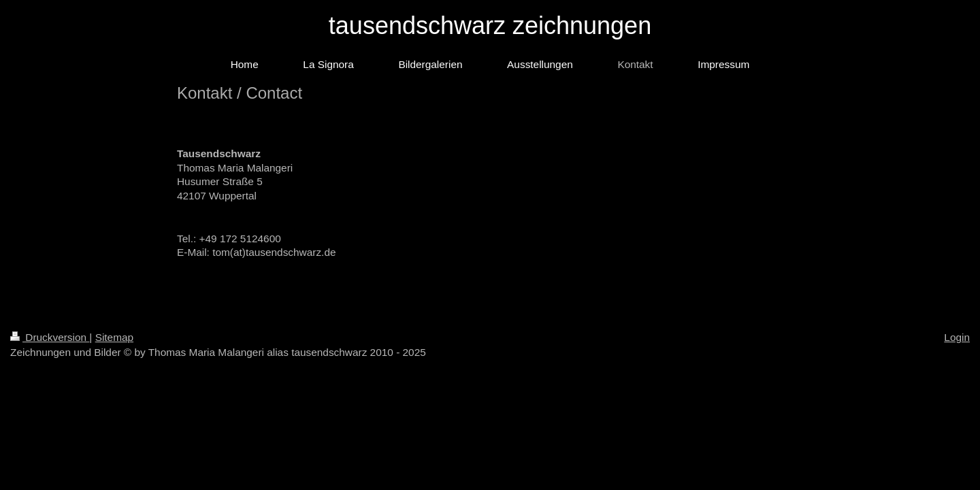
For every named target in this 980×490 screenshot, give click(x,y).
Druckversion (50, 337)
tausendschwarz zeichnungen (490, 26)
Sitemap (114, 337)
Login (957, 337)
